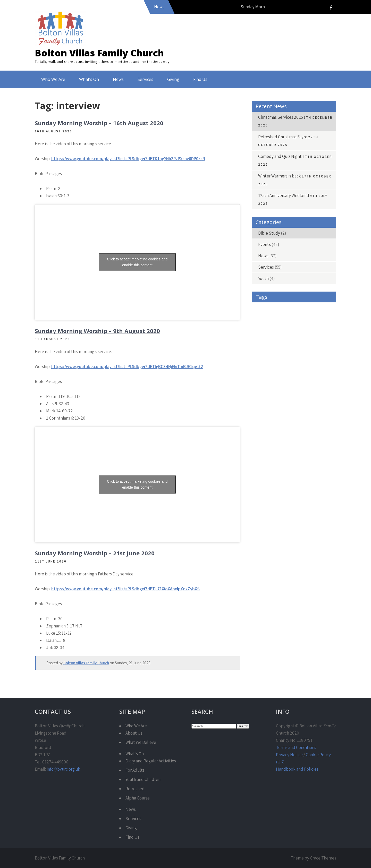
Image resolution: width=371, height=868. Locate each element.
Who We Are (53, 79)
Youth (263, 278)
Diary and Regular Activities (151, 761)
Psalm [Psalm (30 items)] (304, 435)
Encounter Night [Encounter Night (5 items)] (318, 365)
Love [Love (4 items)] (324, 412)
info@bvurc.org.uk (63, 769)
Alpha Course (138, 798)
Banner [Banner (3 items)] (281, 319)
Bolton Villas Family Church (99, 53)
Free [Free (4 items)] (303, 377)
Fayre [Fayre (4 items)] (283, 377)
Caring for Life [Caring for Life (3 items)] (306, 331)
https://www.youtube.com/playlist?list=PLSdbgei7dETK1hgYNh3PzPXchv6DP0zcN (128, 159)
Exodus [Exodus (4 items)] (262, 377)
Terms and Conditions (296, 747)
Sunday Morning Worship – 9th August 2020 (97, 331)
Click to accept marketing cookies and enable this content (137, 262)
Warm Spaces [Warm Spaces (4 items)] (266, 470)
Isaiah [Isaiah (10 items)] (262, 412)
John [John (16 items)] (304, 412)
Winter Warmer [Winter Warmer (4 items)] (298, 470)
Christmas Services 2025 (281, 117)
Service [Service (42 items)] (312, 446)
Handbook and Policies (297, 769)
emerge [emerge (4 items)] (262, 365)
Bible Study (269, 233)
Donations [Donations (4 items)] (295, 354)
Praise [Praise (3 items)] (261, 435)
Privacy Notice (289, 755)
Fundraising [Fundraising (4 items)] (265, 389)
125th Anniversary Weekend (284, 195)
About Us (134, 733)
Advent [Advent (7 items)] (310, 307)
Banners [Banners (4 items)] (304, 319)
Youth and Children (143, 779)
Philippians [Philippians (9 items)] (317, 423)
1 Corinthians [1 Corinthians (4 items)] (266, 307)
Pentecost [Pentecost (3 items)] (290, 423)
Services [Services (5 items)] (263, 458)
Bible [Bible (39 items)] (261, 331)
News (118, 79)
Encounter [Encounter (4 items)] (287, 365)
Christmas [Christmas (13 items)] (316, 342)
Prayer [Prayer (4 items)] (282, 435)
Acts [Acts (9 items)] (290, 307)
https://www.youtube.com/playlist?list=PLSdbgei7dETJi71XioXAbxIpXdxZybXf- (126, 589)
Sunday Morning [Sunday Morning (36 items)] (293, 458)
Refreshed (135, 789)
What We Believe (141, 742)
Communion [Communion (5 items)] (266, 354)
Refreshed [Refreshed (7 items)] (264, 446)
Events (264, 244)
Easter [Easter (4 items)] (319, 354)
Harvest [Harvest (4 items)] (291, 400)
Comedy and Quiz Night (280, 156)
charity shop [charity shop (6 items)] (287, 342)
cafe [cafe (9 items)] (281, 331)
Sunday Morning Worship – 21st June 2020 (95, 553)
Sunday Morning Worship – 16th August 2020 (99, 123)
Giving (173, 79)
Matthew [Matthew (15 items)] (264, 423)
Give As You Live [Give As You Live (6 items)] (296, 389)
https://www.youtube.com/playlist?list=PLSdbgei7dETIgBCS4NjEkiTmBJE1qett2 (127, 367)
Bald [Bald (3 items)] (260, 319)
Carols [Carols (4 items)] (261, 342)
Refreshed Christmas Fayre (283, 137)
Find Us (200, 79)
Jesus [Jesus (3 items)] (283, 412)
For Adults (135, 770)
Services (145, 79)
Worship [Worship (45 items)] (263, 481)
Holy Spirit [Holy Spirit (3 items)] (316, 400)
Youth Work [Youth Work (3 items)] (290, 481)
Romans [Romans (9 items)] (288, 446)
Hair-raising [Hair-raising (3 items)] (265, 400)
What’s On (89, 79)
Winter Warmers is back (280, 176)
